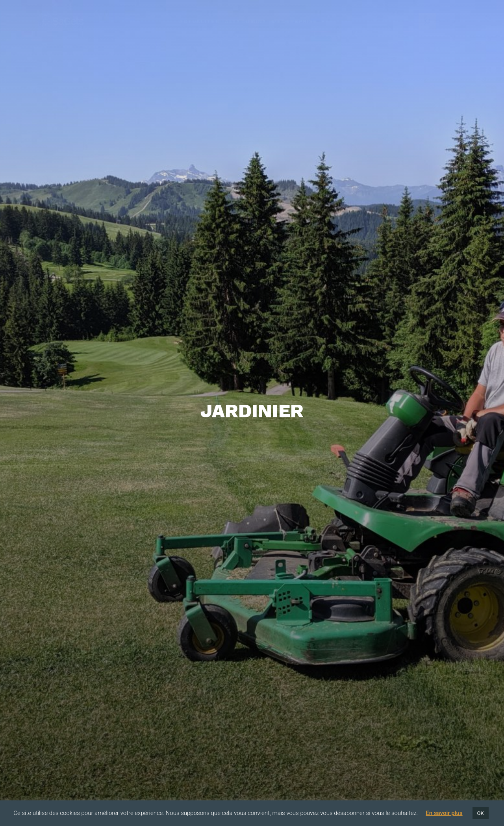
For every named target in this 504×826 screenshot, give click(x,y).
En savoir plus (444, 813)
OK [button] (481, 813)
